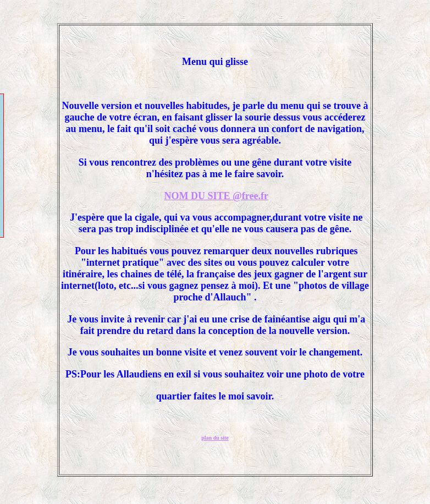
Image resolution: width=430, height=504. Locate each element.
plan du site (215, 438)
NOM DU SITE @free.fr (216, 196)
